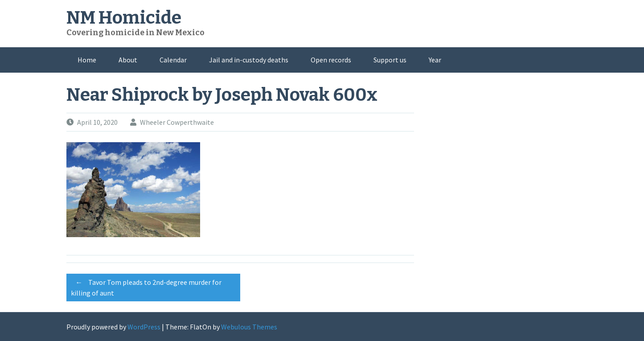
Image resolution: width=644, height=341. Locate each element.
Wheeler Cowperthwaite (177, 122)
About (128, 60)
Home (87, 60)
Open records (331, 60)
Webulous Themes (249, 327)
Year (435, 60)
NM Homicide (124, 18)
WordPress (144, 327)
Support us (390, 60)
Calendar (173, 60)
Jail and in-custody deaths (249, 60)
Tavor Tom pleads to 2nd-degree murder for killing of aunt (146, 286)
